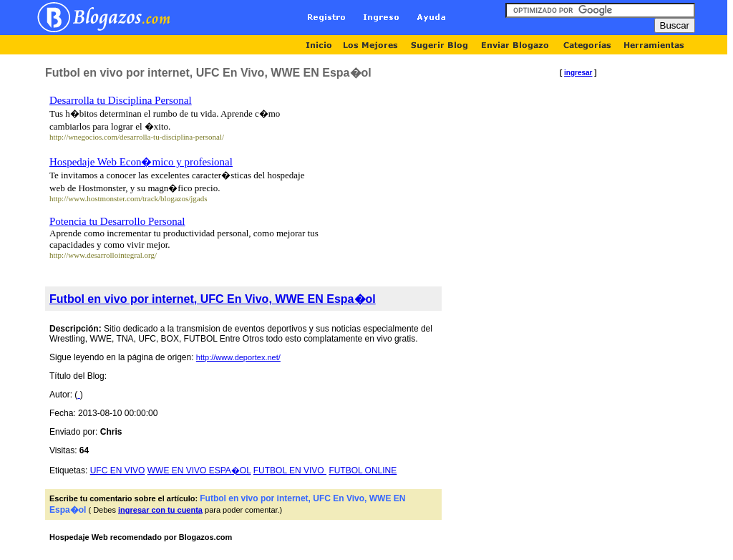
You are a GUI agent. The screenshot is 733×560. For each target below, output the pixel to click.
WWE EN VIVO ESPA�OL (199, 470)
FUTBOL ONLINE (363, 470)
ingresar (578, 73)
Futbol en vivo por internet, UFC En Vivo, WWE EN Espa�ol (213, 299)
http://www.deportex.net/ (238, 357)
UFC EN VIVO (118, 470)
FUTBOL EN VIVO (290, 470)
